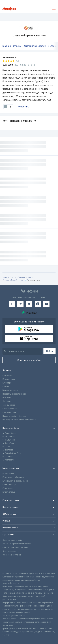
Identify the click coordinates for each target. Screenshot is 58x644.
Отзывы (17, 46)
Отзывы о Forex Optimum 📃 (15, 280)
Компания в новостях (35, 46)
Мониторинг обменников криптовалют (19, 420)
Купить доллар (9, 485)
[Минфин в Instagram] (38, 304)
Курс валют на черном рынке (15, 481)
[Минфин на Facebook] (12, 304)
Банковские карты (11, 390)
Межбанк (7, 398)
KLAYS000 (8, 65)
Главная (7, 46)
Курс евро (7, 383)
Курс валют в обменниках (14, 477)
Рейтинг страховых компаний (15, 547)
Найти (49, 351)
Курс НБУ (7, 387)
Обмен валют (8, 474)
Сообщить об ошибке (29, 360)
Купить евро (8, 488)
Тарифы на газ (9, 405)
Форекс (14, 278)
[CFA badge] (9, 566)
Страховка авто (9, 551)
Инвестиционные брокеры (14, 394)
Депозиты (7, 401)
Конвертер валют (10, 409)
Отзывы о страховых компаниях (17, 544)
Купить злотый (9, 492)
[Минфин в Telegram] (20, 304)
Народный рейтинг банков (14, 416)
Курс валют (8, 375)
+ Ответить (23, 107)
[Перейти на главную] (9, 9)
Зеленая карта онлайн (12, 540)
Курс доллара (9, 379)
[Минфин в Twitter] (29, 304)
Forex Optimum (26, 278)
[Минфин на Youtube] (46, 304)
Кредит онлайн (9, 412)
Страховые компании (12, 555)
